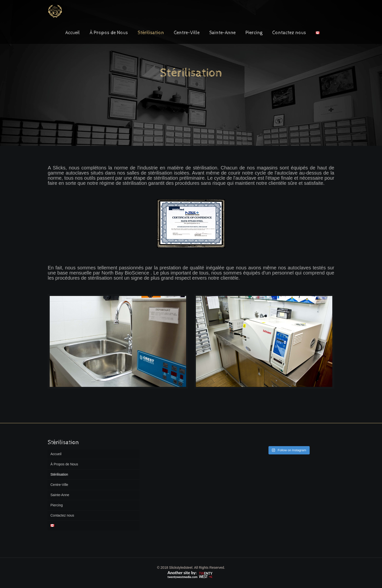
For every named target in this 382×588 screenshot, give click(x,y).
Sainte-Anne (60, 495)
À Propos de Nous (64, 464)
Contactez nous (62, 515)
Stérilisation (59, 474)
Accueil (56, 454)
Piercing (57, 505)
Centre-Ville (59, 485)
